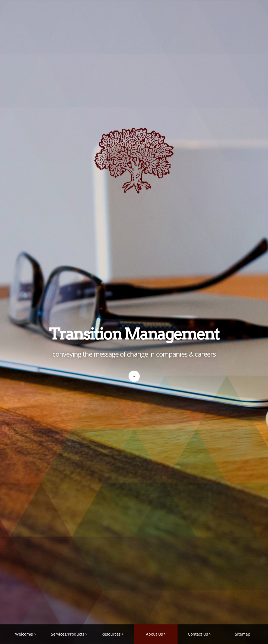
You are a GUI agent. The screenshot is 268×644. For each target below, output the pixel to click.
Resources (111, 634)
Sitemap (243, 634)
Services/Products (68, 634)
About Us (154, 634)
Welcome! (24, 634)
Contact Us (198, 634)
